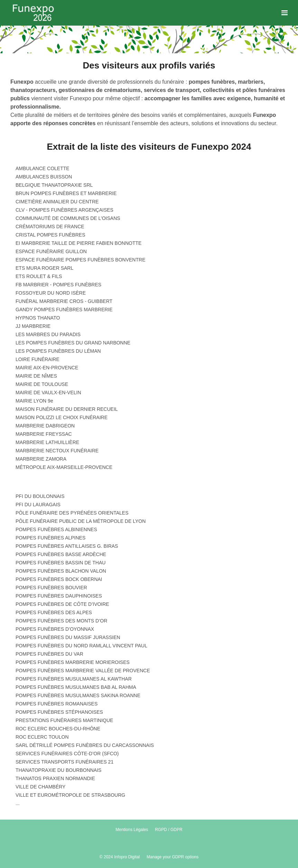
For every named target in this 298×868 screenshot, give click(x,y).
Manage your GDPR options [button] (173, 857)
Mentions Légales (132, 830)
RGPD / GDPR (169, 830)
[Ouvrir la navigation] (285, 13)
